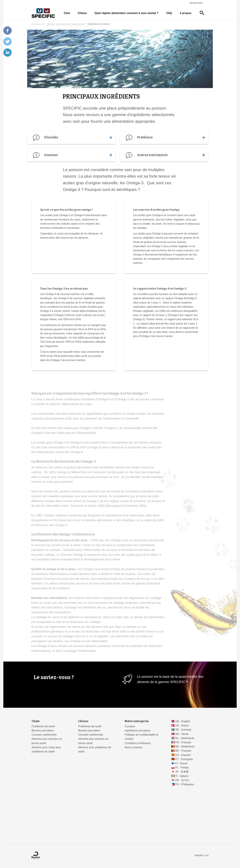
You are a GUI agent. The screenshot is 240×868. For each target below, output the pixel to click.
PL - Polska (182, 768)
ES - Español (183, 755)
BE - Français (183, 751)
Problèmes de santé (43, 726)
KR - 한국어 (182, 780)
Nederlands (196, 3)
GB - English (183, 721)
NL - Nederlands (185, 738)
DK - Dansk (182, 726)
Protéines (164, 138)
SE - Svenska (183, 730)
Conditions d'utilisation (138, 743)
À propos (130, 726)
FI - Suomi (181, 763)
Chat (67, 13)
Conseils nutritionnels (44, 735)
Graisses (71, 155)
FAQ (169, 13)
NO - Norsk (182, 734)
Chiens (82, 13)
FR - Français (183, 742)
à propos (186, 13)
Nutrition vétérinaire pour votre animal (65, 24)
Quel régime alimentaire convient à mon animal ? (127, 13)
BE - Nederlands (185, 747)
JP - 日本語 (182, 772)
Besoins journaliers (43, 731)
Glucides (71, 138)
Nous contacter (133, 747)
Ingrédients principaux (137, 731)
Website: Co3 (201, 855)
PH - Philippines (185, 784)
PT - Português (184, 759)
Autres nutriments (164, 155)
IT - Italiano (182, 776)
